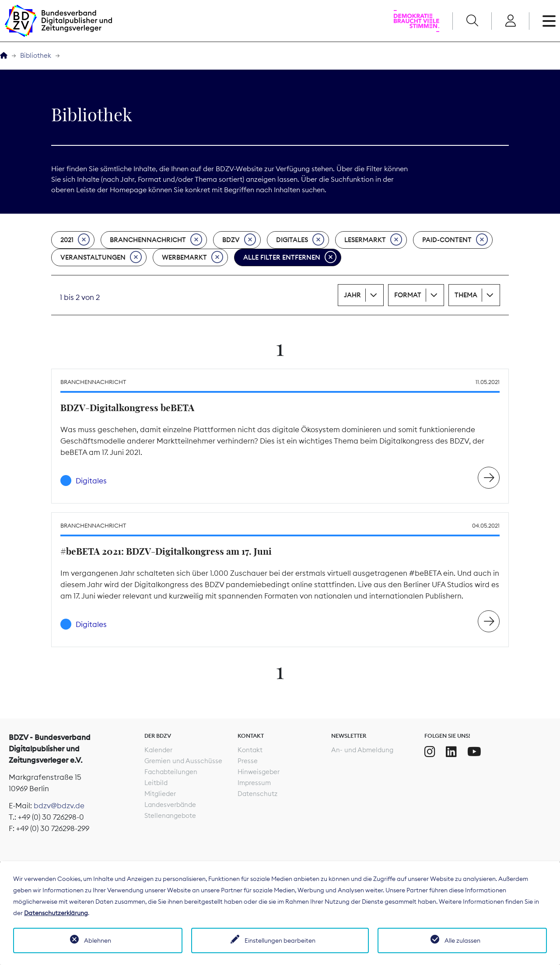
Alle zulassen (462, 940)
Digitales (300, 240)
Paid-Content (455, 240)
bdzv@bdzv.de (59, 806)
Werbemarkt (192, 257)
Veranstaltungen (101, 257)
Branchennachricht (156, 240)
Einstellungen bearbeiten (280, 940)
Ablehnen (98, 940)
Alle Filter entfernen (290, 257)
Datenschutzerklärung (56, 913)
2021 (75, 240)
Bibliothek (36, 55)
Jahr (352, 295)
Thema (466, 295)
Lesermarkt (373, 240)
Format (408, 295)
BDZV (239, 240)
